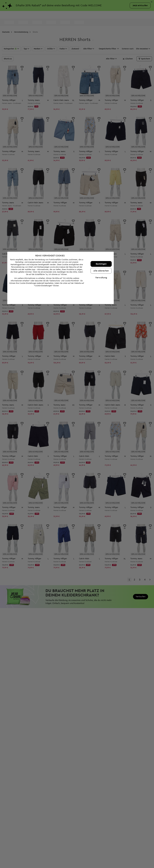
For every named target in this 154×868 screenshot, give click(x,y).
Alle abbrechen (118, 835)
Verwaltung (118, 842)
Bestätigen (118, 828)
